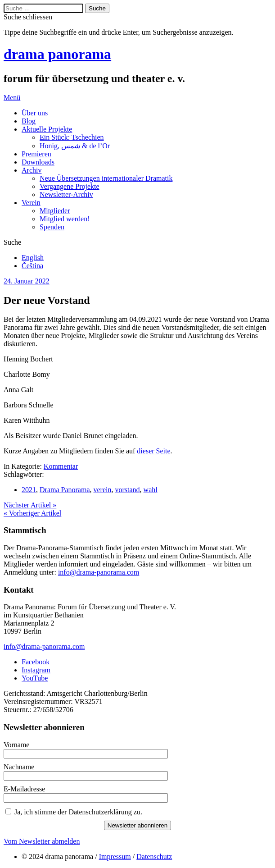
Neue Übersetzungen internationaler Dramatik (106, 178)
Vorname (16, 745)
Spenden (52, 227)
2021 (29, 490)
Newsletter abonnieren (137, 825)
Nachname (19, 767)
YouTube (35, 678)
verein (103, 490)
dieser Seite (153, 451)
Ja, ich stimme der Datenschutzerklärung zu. (78, 812)
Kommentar (61, 466)
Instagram (36, 670)
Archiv (32, 170)
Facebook (36, 662)
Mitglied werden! (65, 219)
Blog (29, 121)
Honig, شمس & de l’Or (75, 146)
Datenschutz (154, 857)
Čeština (32, 266)
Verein (31, 203)
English (33, 258)
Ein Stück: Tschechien (72, 137)
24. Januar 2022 (27, 281)
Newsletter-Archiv (66, 194)
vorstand (128, 490)
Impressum (115, 857)
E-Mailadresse (24, 789)
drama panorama (57, 54)
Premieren (36, 154)
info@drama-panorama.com (99, 572)
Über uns (35, 113)
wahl (151, 490)
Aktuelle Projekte (47, 129)
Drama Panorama (65, 490)
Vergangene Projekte (70, 186)
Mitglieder (55, 211)
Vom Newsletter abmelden (42, 841)
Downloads (38, 162)
